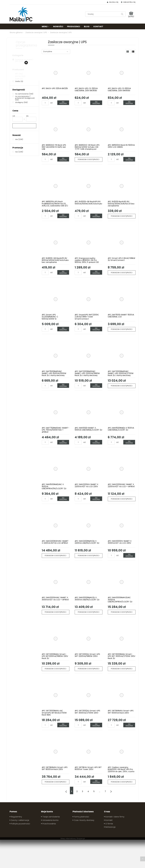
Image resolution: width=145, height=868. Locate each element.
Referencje (110, 827)
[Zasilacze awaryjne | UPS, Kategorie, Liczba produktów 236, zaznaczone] (24, 60)
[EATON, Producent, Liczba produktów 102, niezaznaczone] (19, 76)
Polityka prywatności (20, 824)
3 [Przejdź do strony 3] (82, 791)
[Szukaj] (122, 14)
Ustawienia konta (50, 820)
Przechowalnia (49, 824)
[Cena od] (18, 119)
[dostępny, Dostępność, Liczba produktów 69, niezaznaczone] (20, 102)
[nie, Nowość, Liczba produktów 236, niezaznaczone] (18, 139)
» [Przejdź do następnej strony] (111, 790)
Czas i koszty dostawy (84, 820)
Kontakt (109, 820)
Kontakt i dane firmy (115, 817)
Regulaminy (16, 817)
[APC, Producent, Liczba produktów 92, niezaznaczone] (18, 74)
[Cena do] (31, 119)
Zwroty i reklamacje (20, 820)
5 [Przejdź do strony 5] (94, 791)
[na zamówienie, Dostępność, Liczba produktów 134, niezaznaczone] (23, 94)
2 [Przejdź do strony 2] (77, 791)
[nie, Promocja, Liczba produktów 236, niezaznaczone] (18, 152)
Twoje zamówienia (51, 817)
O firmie (109, 824)
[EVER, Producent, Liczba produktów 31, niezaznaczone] (18, 79)
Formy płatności (81, 817)
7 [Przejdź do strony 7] (105, 791)
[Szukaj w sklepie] (103, 14)
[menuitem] (45, 27)
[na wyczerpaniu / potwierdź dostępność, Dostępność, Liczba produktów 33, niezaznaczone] (24, 98)
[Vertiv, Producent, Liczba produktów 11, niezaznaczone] (18, 81)
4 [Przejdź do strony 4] (88, 791)
